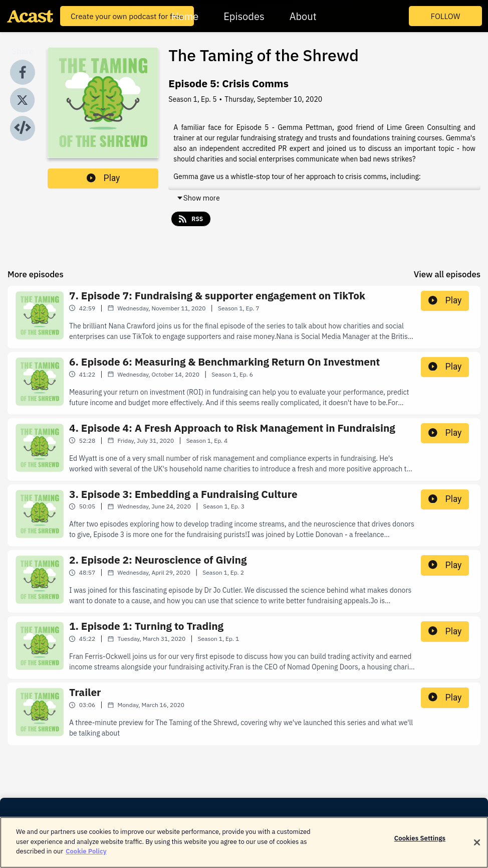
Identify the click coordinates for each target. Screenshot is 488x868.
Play (103, 178)
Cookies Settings (420, 844)
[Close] (477, 848)
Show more (198, 198)
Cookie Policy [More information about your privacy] (86, 857)
